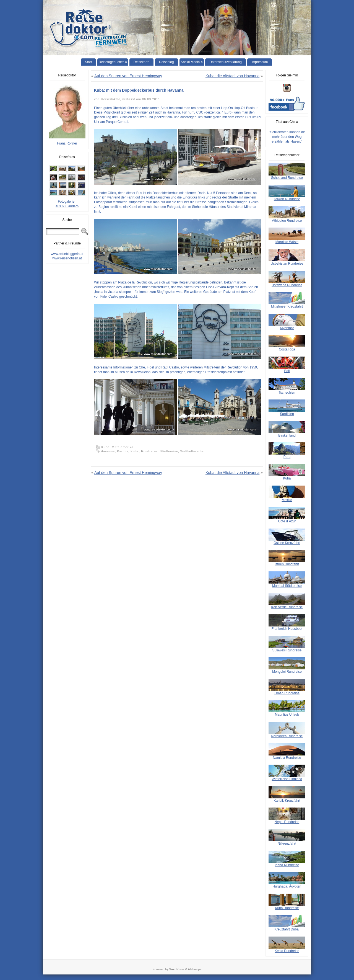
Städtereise (169, 451)
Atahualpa (195, 969)
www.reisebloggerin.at (67, 254)
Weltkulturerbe (192, 451)
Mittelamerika (123, 447)
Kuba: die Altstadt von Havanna (232, 76)
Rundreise (149, 451)
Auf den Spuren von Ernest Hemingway (128, 76)
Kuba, (106, 447)
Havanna (108, 451)
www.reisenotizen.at (67, 258)
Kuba (135, 451)
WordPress (177, 969)
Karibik (123, 451)
